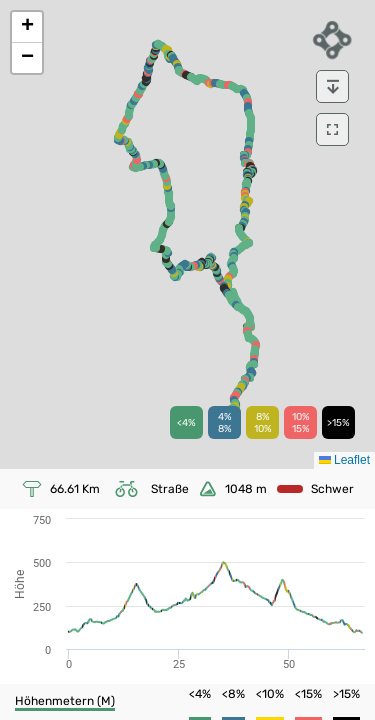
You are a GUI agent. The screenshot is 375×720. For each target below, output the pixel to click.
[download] (332, 86)
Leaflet (344, 460)
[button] (27, 27)
